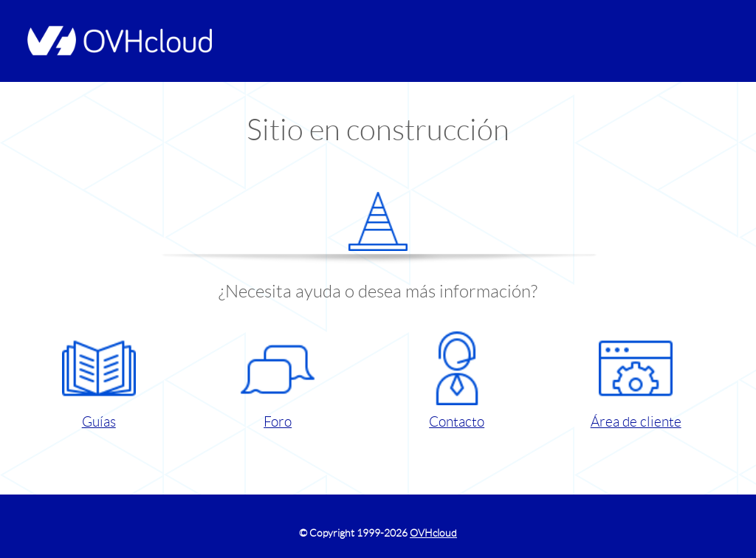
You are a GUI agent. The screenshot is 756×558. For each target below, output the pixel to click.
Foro (278, 380)
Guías (99, 380)
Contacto (457, 380)
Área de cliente (636, 380)
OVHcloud (433, 533)
